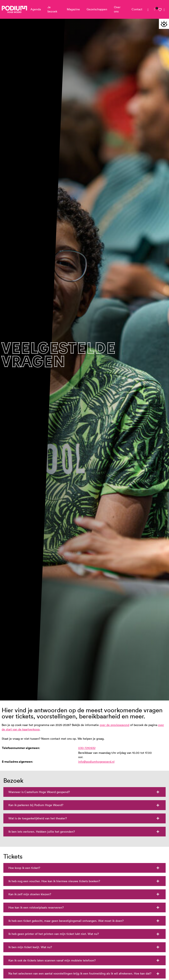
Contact (137, 9)
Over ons (117, 9)
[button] (164, 24)
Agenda (36, 9)
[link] (155, 9)
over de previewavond (114, 725)
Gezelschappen (97, 9)
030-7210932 (87, 748)
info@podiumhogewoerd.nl (96, 762)
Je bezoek (52, 9)
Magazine (73, 9)
